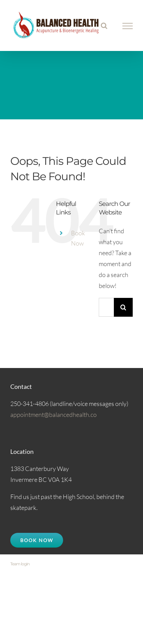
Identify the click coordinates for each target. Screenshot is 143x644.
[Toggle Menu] (128, 26)
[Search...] (106, 307)
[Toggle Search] (104, 26)
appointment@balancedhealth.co (53, 415)
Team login (20, 564)
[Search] (123, 307)
